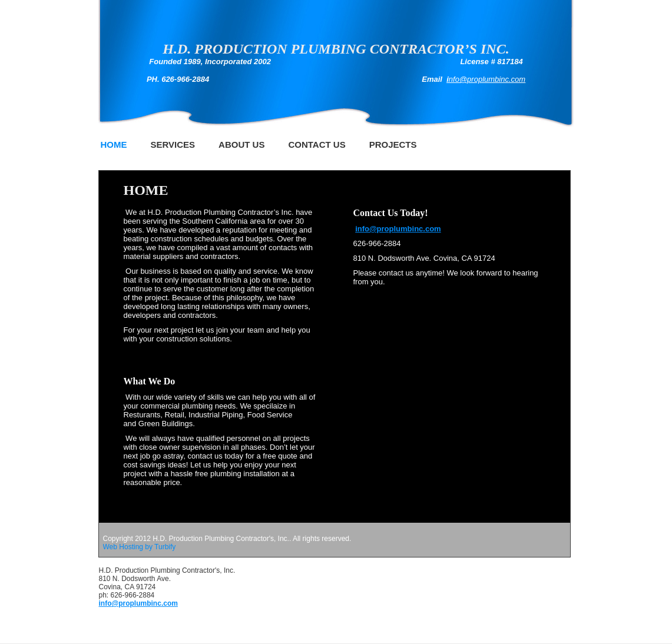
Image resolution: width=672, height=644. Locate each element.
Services (173, 145)
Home (114, 145)
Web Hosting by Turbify (140, 547)
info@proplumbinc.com (398, 229)
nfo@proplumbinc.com (487, 79)
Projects (393, 145)
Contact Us (317, 145)
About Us (241, 145)
